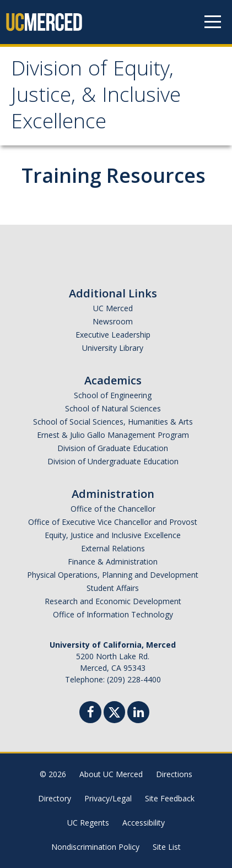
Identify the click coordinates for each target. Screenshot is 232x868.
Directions (174, 774)
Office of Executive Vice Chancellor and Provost (113, 522)
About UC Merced (111, 774)
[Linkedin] (138, 714)
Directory (55, 798)
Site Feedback (170, 798)
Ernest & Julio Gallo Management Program (113, 435)
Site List (167, 847)
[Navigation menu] (213, 22)
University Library (113, 348)
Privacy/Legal (108, 798)
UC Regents (88, 823)
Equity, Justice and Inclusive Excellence (113, 535)
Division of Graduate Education (113, 448)
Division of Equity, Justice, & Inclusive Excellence (96, 97)
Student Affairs (113, 588)
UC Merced (113, 308)
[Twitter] (114, 711)
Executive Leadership (113, 335)
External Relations (113, 548)
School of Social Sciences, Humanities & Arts (113, 422)
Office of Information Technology (113, 614)
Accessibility (144, 823)
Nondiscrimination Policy (95, 847)
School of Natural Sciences (113, 408)
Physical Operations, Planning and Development (113, 575)
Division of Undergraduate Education (113, 461)
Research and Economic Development (113, 601)
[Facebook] (90, 714)
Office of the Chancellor (113, 509)
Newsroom (113, 321)
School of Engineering (113, 395)
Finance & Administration (113, 562)
